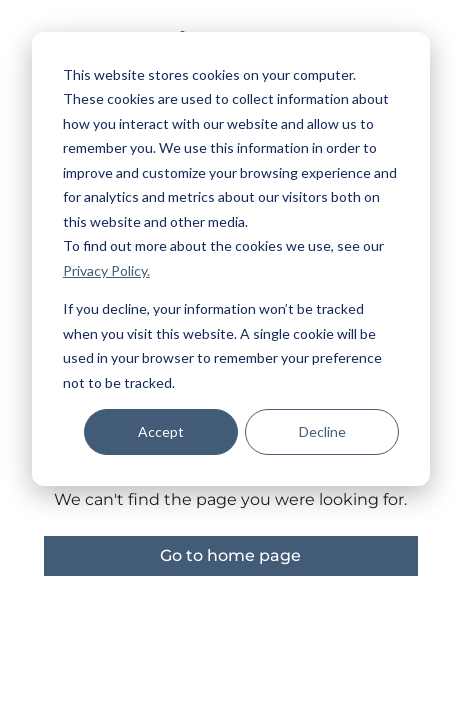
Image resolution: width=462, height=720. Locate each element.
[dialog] (231, 259)
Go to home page (230, 555)
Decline (322, 431)
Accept (161, 431)
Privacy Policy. (106, 270)
